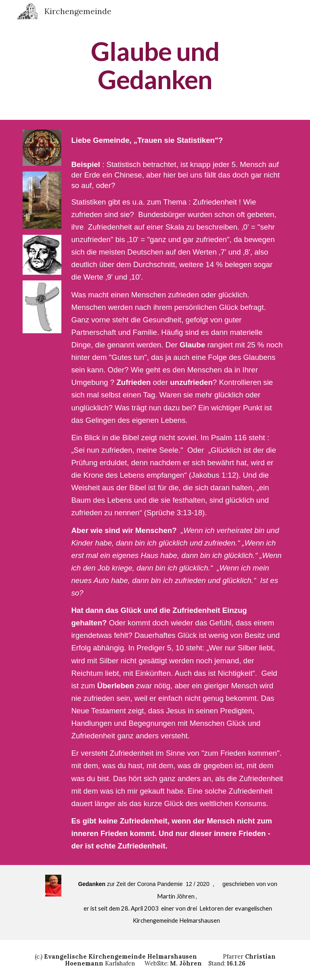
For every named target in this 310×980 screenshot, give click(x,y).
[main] (155, 66)
